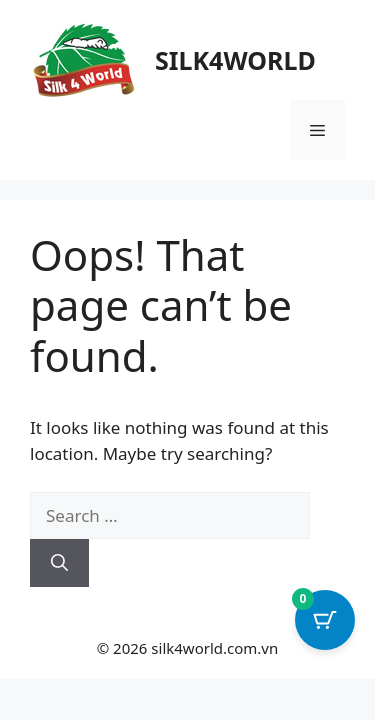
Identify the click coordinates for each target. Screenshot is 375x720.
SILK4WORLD (235, 60)
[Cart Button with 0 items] (325, 620)
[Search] (59, 563)
